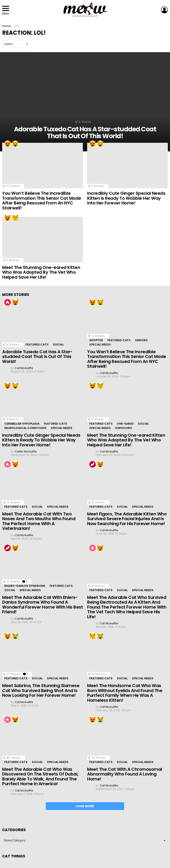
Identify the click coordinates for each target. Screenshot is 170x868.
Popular (8, 464)
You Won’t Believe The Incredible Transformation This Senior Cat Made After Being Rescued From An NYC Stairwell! (42, 201)
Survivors (124, 428)
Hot (8, 302)
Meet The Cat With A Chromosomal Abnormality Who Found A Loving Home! (125, 774)
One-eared (125, 424)
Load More (85, 806)
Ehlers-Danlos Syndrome (25, 586)
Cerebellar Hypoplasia (22, 424)
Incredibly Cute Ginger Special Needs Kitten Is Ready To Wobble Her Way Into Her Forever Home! (126, 198)
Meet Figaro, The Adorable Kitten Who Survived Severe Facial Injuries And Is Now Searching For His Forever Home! (127, 519)
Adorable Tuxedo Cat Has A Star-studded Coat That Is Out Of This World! (37, 357)
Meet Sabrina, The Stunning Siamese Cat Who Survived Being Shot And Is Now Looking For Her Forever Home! (41, 690)
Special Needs (100, 345)
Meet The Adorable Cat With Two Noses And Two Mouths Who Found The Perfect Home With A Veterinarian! (39, 521)
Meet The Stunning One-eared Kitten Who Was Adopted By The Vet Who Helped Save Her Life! (41, 272)
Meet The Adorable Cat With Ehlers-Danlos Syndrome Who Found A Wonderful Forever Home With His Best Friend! (42, 605)
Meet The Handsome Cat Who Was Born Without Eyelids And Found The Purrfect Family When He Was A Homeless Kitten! (125, 693)
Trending (93, 464)
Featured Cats (37, 345)
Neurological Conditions (25, 428)
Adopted (96, 340)
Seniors (141, 340)
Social (58, 345)
